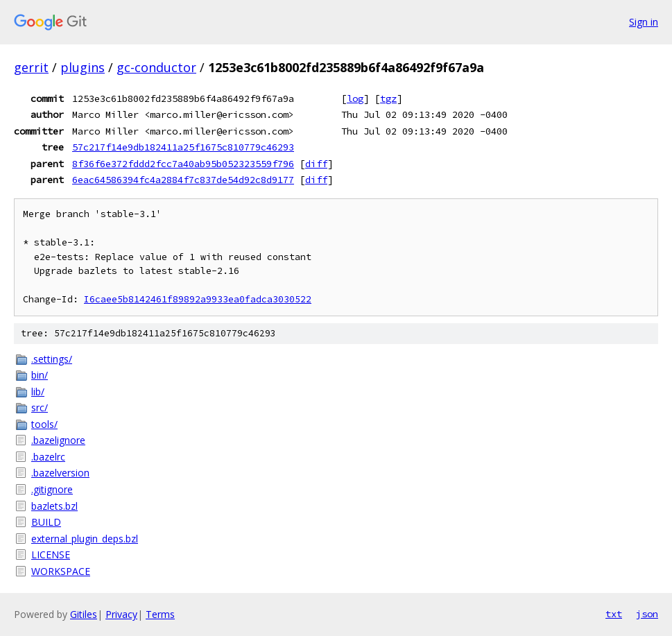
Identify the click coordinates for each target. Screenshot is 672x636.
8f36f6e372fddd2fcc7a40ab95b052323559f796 (183, 164)
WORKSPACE (61, 571)
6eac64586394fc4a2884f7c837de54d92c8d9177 (183, 180)
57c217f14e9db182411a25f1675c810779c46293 (183, 147)
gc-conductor (156, 67)
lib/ (38, 392)
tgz (388, 98)
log (355, 98)
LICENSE (51, 555)
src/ (40, 407)
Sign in (644, 22)
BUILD (46, 522)
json (647, 614)
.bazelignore (58, 440)
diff (316, 164)
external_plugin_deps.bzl (85, 539)
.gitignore (52, 489)
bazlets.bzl (54, 506)
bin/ (40, 375)
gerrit (31, 67)
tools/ (44, 424)
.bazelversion (60, 473)
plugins (83, 67)
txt (614, 614)
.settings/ (52, 359)
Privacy (121, 614)
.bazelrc (48, 457)
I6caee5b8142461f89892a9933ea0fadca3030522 (198, 299)
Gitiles (84, 614)
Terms (160, 614)
